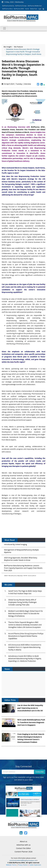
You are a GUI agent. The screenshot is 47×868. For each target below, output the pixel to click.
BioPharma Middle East (35, 6)
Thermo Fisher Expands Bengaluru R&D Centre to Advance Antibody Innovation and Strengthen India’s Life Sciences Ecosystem (25, 625)
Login (40, 9)
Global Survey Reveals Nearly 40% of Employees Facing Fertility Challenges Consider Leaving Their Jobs (22, 602)
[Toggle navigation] (4, 28)
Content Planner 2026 (23, 852)
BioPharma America (8, 6)
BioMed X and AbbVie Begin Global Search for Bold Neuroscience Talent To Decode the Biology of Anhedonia (26, 613)
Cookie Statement (35, 865)
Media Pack (34, 9)
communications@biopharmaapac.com (24, 860)
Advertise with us (23, 845)
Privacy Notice (23, 865)
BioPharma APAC (19, 9)
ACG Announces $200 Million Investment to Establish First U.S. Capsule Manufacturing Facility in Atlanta (25, 647)
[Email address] (18, 772)
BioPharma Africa (8, 9)
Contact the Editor (23, 848)
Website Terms (11, 865)
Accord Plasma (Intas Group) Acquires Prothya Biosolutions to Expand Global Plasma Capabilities (26, 636)
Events (27, 9)
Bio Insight (8, 47)
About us (23, 841)
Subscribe (40, 772)
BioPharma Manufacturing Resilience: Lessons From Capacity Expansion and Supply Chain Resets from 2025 (23, 569)
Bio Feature (19, 47)
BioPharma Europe (21, 6)
